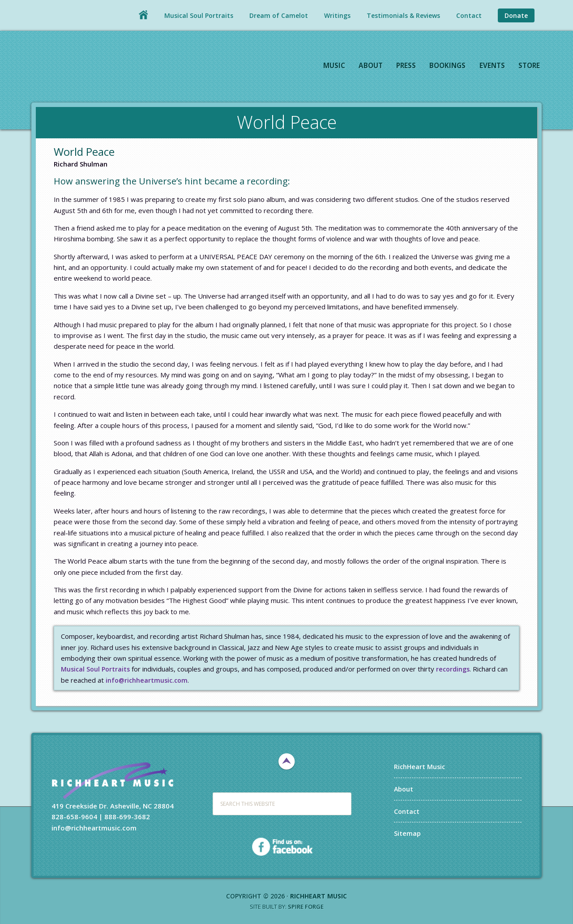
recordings (456, 669)
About (404, 788)
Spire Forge (306, 907)
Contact (407, 811)
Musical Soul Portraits (97, 669)
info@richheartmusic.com (148, 680)
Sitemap (407, 833)
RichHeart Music (110, 67)
